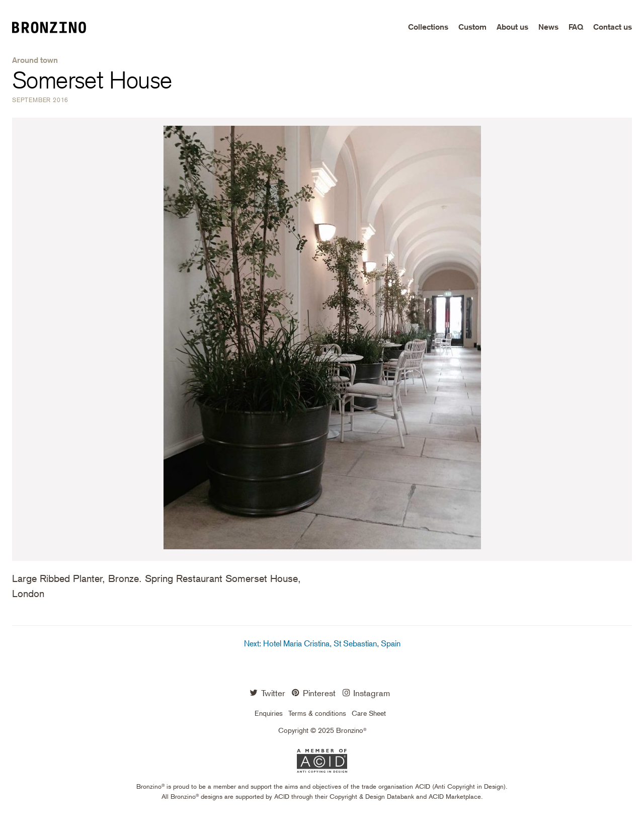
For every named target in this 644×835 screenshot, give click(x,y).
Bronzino (57, 27)
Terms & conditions (317, 713)
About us (512, 27)
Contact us (613, 27)
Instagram (367, 693)
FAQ (576, 27)
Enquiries (269, 713)
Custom (472, 27)
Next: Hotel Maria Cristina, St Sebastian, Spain (322, 644)
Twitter (267, 693)
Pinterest (314, 693)
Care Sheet (369, 713)
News (548, 27)
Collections (428, 27)
